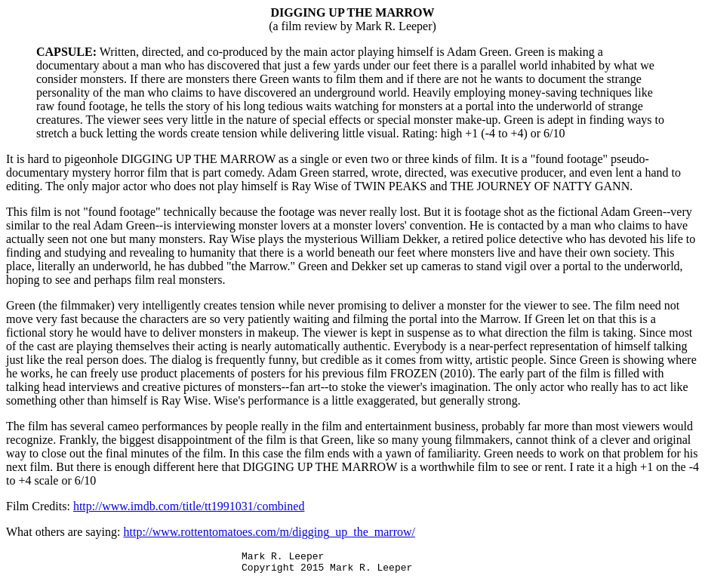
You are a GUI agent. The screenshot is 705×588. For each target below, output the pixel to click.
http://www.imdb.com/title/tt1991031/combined (189, 506)
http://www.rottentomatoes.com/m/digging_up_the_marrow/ (269, 532)
